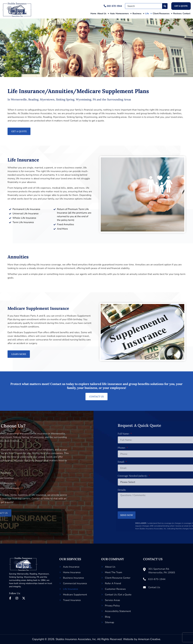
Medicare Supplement (75, 595)
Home (93, 14)
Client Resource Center (118, 578)
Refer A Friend (113, 583)
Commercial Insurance (75, 583)
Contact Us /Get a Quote (118, 595)
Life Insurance (71, 589)
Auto (112, 14)
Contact (186, 14)
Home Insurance (72, 572)
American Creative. (149, 639)
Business (138, 14)
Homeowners (124, 14)
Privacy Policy (112, 606)
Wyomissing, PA (32, 577)
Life (149, 14)
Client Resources (163, 14)
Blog (108, 617)
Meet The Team (114, 572)
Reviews (177, 14)
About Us (103, 14)
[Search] (165, 6)
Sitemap (109, 622)
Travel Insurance (72, 600)
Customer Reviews (115, 589)
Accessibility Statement (118, 611)
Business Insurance (74, 578)
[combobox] (144, 6)
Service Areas (112, 600)
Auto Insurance (71, 567)
